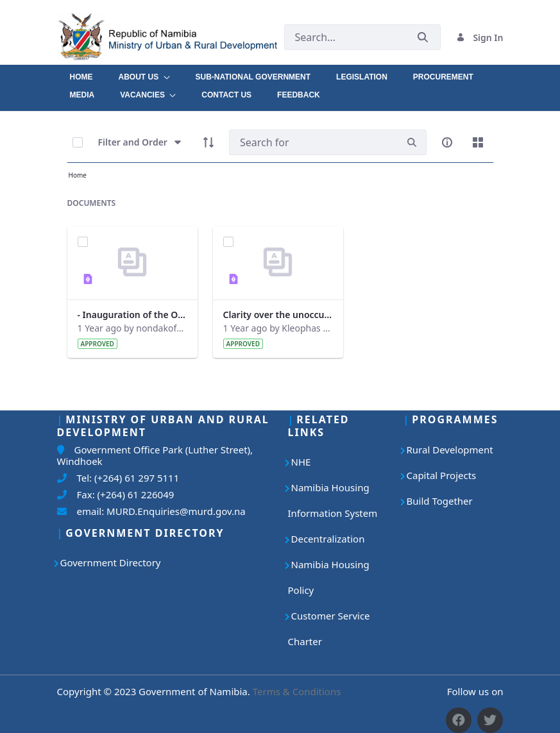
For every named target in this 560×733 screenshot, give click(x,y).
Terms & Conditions (297, 691)
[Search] (313, 142)
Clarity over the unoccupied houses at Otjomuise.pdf (278, 315)
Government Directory (111, 562)
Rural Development (450, 450)
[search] (412, 143)
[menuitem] (81, 74)
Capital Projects (442, 475)
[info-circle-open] (447, 142)
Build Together (440, 501)
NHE (301, 462)
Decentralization (328, 539)
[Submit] (423, 38)
